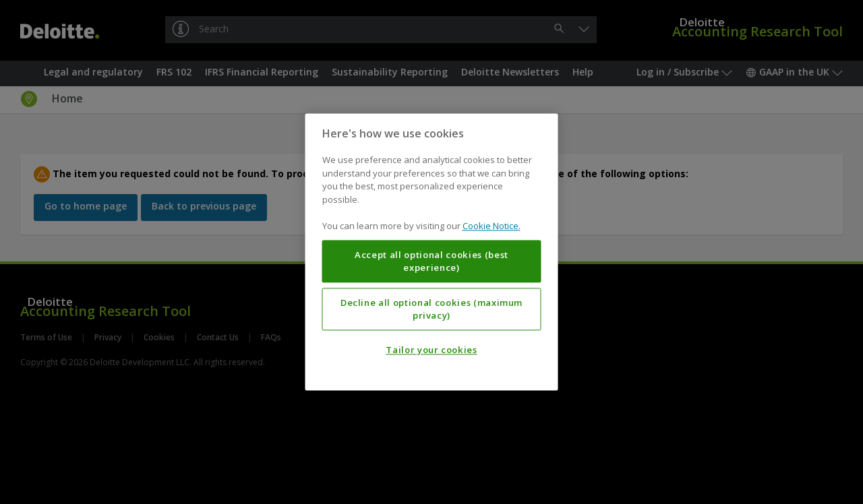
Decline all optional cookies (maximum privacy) (431, 309)
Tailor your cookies (431, 350)
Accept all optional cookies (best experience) (431, 261)
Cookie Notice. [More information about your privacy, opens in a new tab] (492, 226)
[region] (432, 252)
